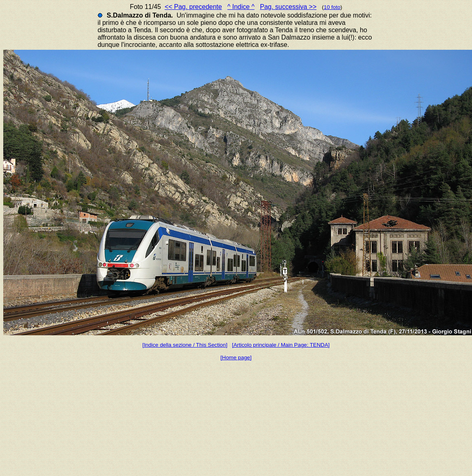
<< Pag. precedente (193, 7)
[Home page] (236, 358)
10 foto (332, 7)
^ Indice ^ (241, 7)
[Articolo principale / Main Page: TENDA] (281, 345)
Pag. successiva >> (288, 7)
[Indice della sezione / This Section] (185, 345)
